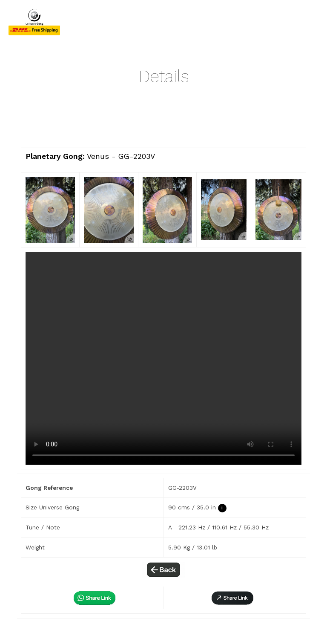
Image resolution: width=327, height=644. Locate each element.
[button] (232, 598)
